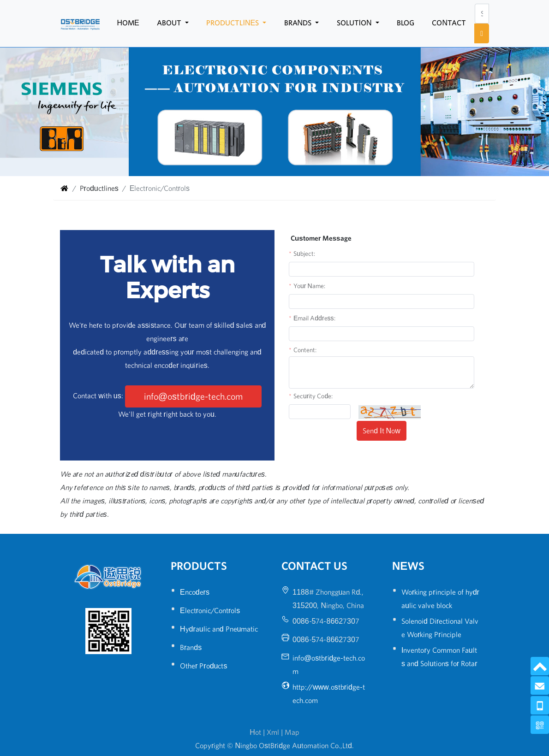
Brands (299, 23)
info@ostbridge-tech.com (193, 396)
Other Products (203, 666)
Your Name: (309, 286)
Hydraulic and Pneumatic (219, 629)
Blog (406, 23)
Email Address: (314, 318)
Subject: (304, 254)
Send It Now (381, 431)
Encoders (195, 592)
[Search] (482, 14)
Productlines (233, 23)
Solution (355, 23)
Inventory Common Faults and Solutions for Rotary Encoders (439, 663)
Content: (305, 350)
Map (292, 732)
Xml (273, 732)
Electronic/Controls (210, 610)
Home (128, 23)
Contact (449, 23)
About (170, 23)
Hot (255, 732)
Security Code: (313, 396)
